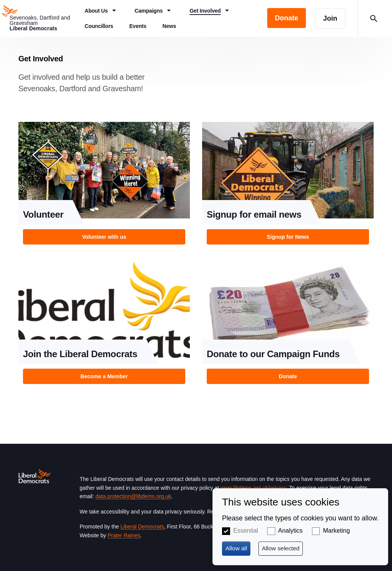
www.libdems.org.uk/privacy (253, 488)
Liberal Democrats (142, 527)
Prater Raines (124, 535)
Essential (246, 531)
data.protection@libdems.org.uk (133, 496)
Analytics (291, 531)
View (104, 185)
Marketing (336, 531)
